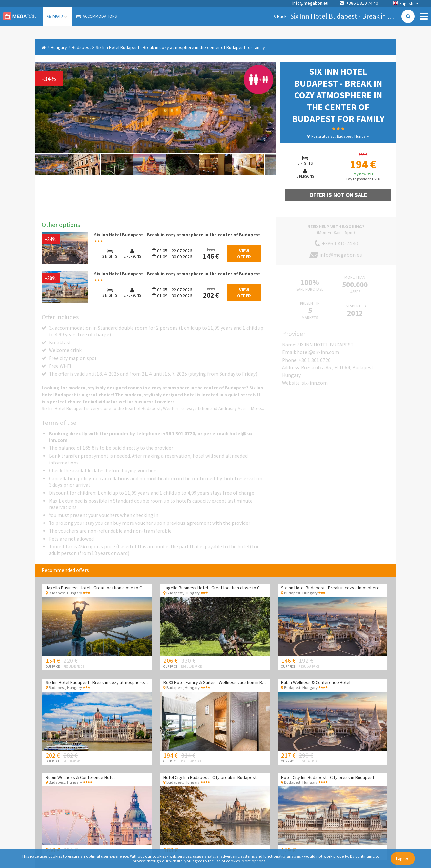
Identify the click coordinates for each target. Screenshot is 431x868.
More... (257, 408)
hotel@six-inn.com (318, 352)
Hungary (59, 47)
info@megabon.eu (310, 3)
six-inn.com (315, 383)
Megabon (20, 16)
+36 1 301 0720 (315, 360)
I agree (403, 858)
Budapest (81, 47)
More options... (255, 861)
